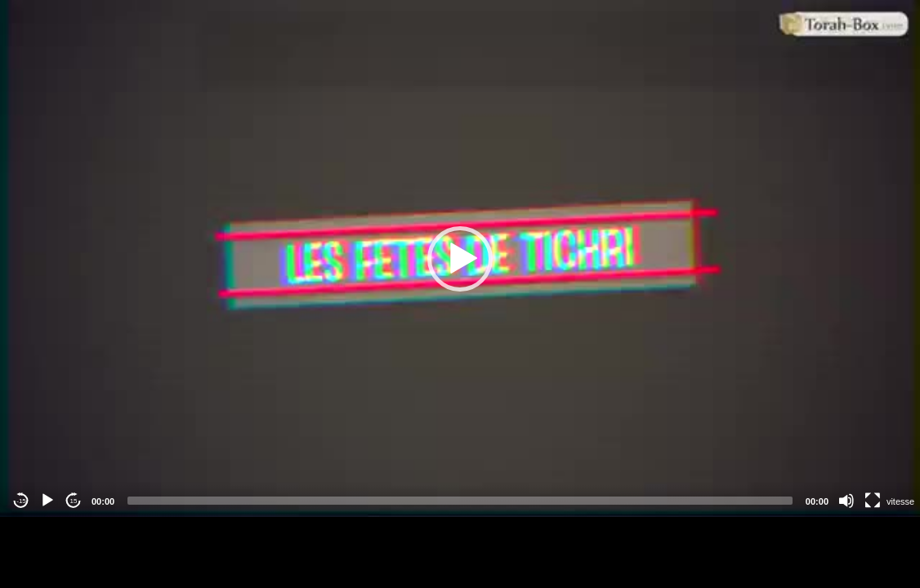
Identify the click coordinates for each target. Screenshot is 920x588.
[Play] (47, 501)
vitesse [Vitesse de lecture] (900, 501)
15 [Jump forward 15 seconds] (74, 501)
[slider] (460, 501)
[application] (460, 258)
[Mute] (846, 501)
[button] (460, 259)
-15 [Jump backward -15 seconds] (21, 501)
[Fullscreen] (873, 501)
